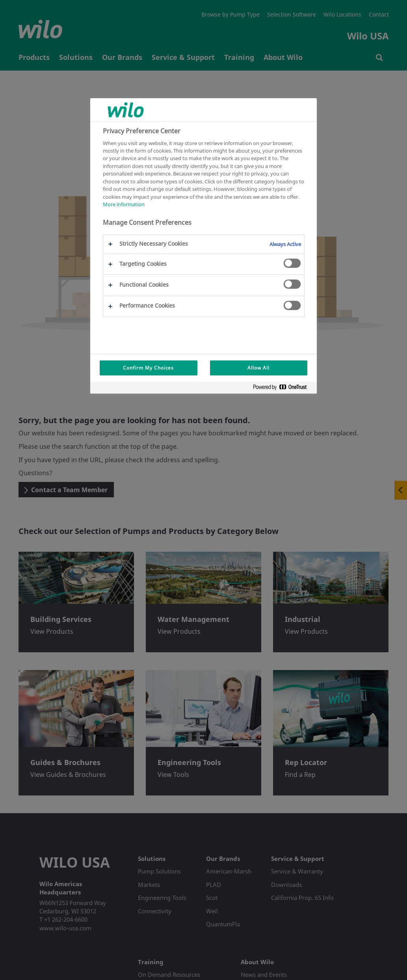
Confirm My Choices (148, 368)
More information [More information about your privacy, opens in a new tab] (124, 204)
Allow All (258, 368)
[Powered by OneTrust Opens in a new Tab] (283, 389)
